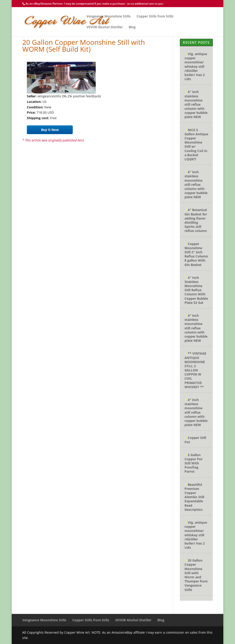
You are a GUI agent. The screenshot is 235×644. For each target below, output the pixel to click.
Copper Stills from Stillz (155, 17)
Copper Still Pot (195, 440)
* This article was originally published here (53, 140)
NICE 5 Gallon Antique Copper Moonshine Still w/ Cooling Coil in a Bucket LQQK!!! (196, 144)
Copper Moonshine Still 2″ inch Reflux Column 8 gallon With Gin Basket (196, 254)
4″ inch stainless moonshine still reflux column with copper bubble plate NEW (196, 104)
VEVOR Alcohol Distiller (105, 27)
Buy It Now (50, 130)
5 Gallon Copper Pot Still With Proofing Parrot (193, 463)
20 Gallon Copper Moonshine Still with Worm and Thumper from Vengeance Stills (196, 575)
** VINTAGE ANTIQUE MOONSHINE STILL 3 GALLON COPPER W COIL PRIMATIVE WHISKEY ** (195, 370)
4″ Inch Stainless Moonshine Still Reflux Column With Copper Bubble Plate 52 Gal (196, 290)
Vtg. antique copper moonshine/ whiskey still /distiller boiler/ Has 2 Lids (196, 66)
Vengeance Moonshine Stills (109, 17)
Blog (132, 27)
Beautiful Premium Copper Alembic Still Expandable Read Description (194, 497)
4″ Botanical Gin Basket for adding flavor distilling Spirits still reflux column (196, 220)
